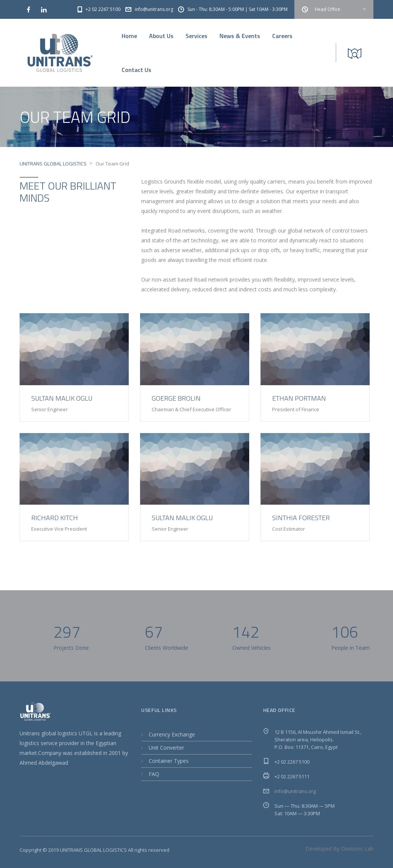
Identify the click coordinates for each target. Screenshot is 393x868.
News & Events (240, 36)
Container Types (169, 761)
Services (196, 36)
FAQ (154, 774)
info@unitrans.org (295, 791)
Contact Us (136, 70)
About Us (161, 36)
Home (129, 36)
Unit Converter (166, 748)
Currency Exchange (172, 734)
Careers (282, 36)
